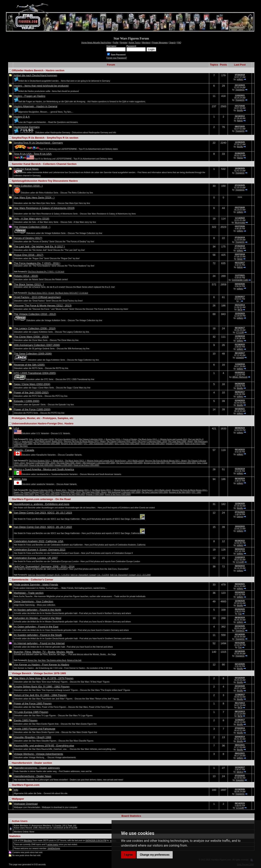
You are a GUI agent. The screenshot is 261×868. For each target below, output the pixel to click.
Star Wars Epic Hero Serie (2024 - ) (34, 197)
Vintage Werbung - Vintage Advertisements (39, 754)
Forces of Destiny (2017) (28, 238)
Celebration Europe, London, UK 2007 (36, 558)
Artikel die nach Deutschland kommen (36, 75)
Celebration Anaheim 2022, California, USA (39, 541)
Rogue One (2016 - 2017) (29, 255)
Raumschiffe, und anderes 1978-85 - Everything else (44, 746)
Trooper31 (240, 90)
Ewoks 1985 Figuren (26, 720)
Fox (240, 614)
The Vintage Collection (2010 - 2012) (35, 314)
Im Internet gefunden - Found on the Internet (39, 643)
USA (17, 428)
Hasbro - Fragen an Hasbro (30, 96)
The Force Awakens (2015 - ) (66, 439)
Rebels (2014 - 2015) (26, 276)
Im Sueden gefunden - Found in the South (38, 635)
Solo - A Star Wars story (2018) (32, 219)
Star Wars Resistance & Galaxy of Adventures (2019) (44, 208)
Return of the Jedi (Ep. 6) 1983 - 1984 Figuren (40, 695)
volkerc (240, 79)
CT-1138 (240, 332)
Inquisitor (240, 780)
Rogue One (32, 660)
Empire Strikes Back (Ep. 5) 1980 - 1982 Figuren (42, 687)
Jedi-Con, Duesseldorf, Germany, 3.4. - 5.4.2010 (90, 575)
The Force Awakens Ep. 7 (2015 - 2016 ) (37, 263)
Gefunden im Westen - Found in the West (38, 618)
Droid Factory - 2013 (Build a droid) (36, 441)
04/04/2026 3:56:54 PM (96, 840)
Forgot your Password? (117, 58)
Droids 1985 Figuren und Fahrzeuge (35, 729)
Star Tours (24, 446)
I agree (129, 855)
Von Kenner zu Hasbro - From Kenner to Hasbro (41, 665)
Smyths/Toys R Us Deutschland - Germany (38, 143)
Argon (240, 259)
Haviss (240, 158)
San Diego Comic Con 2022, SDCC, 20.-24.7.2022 (43, 527)
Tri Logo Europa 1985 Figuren (31, 712)
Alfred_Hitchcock (240, 377)
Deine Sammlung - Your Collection (34, 601)
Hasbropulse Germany (27, 127)
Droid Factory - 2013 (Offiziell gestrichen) (37, 297)
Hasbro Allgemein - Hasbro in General (36, 106)
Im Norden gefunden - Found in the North (38, 610)
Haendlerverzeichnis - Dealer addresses (37, 768)
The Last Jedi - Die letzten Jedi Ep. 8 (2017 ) (39, 247)
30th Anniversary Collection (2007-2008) (37, 345)
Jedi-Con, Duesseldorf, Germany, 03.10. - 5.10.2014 (49, 575)
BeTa (240, 309)
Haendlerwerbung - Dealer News (33, 776)
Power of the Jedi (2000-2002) (31, 392)
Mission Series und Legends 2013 (174, 439)
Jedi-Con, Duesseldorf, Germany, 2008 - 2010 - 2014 (44, 566)
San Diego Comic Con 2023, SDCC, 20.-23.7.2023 (43, 513)
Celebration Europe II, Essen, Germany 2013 (40, 550)
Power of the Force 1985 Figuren (33, 703)
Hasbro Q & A (22, 117)
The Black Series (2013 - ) (29, 284)
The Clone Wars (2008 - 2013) (31, 337)
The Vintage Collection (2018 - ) (32, 227)
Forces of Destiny (130, 439)
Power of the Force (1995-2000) (32, 409)
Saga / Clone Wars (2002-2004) (32, 384)
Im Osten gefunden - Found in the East (36, 627)
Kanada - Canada (24, 450)
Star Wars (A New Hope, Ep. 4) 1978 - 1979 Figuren (44, 678)
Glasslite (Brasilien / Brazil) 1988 (33, 737)
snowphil (240, 358)
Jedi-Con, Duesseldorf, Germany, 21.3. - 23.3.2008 (130, 575)
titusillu (240, 110)
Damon (240, 517)
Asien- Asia (20, 479)
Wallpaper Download (26, 804)
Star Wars (42, 660)
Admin (240, 121)
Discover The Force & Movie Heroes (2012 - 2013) (43, 306)
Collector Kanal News (26, 169)
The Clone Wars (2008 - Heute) (180, 441)
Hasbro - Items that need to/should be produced (41, 86)
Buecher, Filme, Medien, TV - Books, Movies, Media (44, 652)
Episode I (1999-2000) (27, 401)
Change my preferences (155, 855)
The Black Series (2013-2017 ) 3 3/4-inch (72, 293)
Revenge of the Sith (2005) (29, 365)
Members (28, 840)
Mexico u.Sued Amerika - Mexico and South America (44, 469)
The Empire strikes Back (56, 660)
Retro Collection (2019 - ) (28, 186)
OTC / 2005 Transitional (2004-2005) (35, 373)
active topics (53, 844)
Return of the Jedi (74, 660)
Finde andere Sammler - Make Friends (36, 585)
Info (16, 790)
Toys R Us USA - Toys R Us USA (33, 154)
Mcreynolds (240, 223)
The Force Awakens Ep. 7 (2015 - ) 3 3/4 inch (46, 272)
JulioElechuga (54, 848)
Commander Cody (240, 280)
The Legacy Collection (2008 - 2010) (35, 328)
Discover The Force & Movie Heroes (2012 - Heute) (85, 441)
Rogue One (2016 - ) (114, 439)
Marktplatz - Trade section (29, 593)
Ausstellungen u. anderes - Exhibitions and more (42, 504)
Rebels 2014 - (57, 441)
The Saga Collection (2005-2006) (33, 354)
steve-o (240, 772)
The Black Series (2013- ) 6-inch (41, 293)
